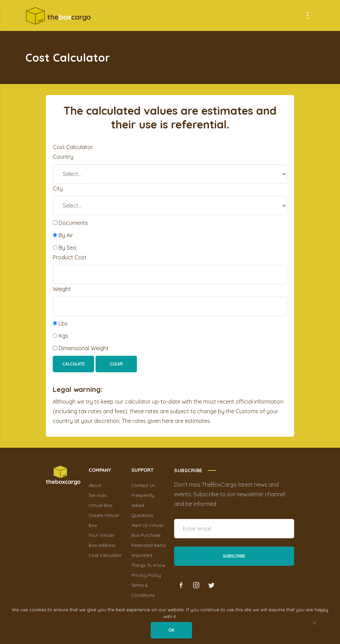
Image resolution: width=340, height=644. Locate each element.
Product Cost (70, 257)
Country (63, 157)
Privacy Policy (146, 575)
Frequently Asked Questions (143, 505)
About (95, 485)
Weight (62, 289)
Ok (172, 630)
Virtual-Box (101, 505)
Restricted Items (148, 545)
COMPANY (100, 470)
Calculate (74, 364)
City (58, 188)
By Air (63, 235)
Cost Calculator (105, 555)
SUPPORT (142, 470)
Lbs (60, 323)
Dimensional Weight (81, 348)
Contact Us (143, 485)
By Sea (64, 248)
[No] (314, 623)
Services (98, 495)
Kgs (61, 336)
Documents (70, 223)
